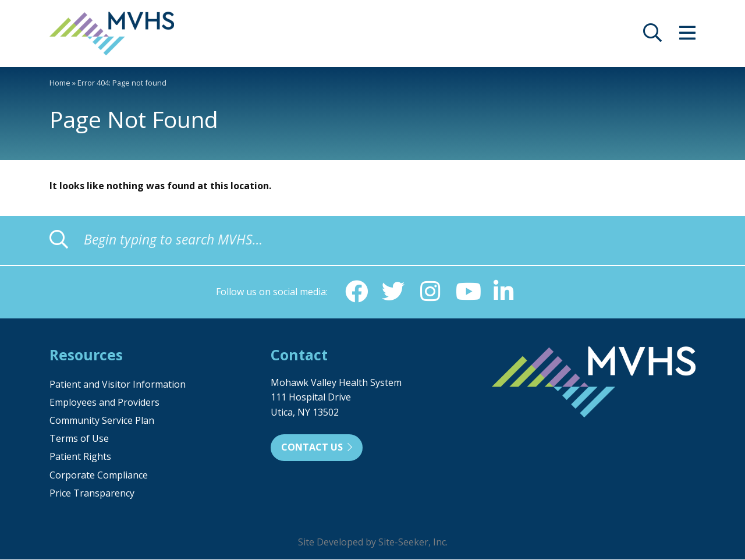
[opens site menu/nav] (687, 36)
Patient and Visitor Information (118, 385)
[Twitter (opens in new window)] (393, 292)
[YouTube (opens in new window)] (467, 292)
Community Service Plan (102, 421)
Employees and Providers (104, 403)
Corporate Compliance (99, 476)
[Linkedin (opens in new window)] (505, 292)
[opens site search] (652, 36)
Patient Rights (80, 457)
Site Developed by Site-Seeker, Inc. (373, 543)
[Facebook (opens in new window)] (356, 292)
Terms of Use (79, 439)
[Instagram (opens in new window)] (430, 292)
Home (60, 83)
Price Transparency (92, 494)
